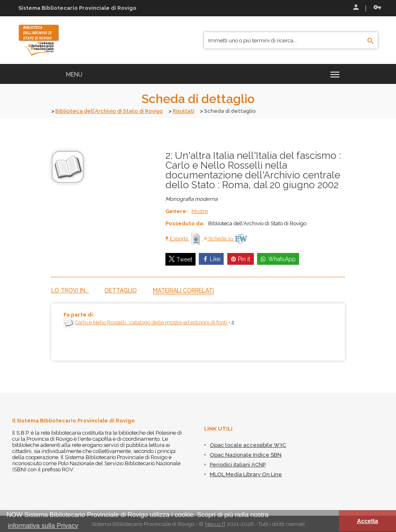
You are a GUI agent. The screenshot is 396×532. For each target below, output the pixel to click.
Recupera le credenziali (377, 7)
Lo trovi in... (70, 290)
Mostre (200, 211)
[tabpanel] (198, 332)
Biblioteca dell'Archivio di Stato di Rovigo (109, 111)
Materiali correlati (183, 290)
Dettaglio (121, 290)
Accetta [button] (367, 521)
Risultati (184, 111)
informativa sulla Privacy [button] (43, 526)
